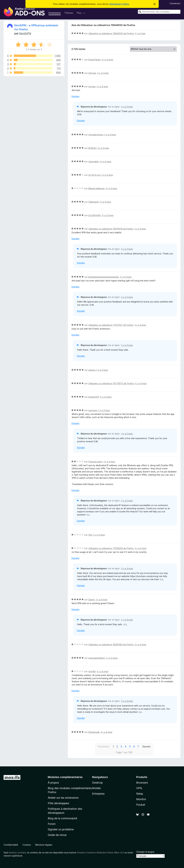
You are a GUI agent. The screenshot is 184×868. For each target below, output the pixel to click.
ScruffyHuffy (95, 215)
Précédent (103, 746)
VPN (139, 788)
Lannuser (93, 410)
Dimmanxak (94, 732)
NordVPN (25, 33)
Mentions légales (44, 845)
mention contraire (17, 853)
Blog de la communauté (62, 818)
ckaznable (93, 161)
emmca (92, 370)
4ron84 (92, 671)
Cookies (27, 845)
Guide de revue (57, 835)
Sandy (91, 600)
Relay (140, 794)
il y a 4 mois (141, 548)
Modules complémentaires (65, 777)
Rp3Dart (92, 148)
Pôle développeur (59, 803)
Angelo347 (94, 397)
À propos (53, 783)
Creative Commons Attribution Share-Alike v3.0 (100, 853)
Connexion (175, 3)
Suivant (146, 746)
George (92, 73)
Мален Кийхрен (96, 188)
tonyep (92, 86)
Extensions (55, 13)
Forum (52, 824)
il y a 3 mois (102, 86)
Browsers (142, 783)
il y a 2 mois (107, 60)
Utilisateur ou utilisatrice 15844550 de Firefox (111, 33)
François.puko (95, 462)
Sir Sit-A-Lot (94, 175)
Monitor (141, 799)
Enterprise (98, 794)
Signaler (75, 96)
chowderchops (96, 135)
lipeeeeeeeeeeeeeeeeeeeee (104, 277)
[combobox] (159, 12)
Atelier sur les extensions (63, 798)
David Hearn (94, 60)
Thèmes (69, 13)
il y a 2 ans (140, 33)
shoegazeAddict (97, 658)
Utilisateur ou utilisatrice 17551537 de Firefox (111, 325)
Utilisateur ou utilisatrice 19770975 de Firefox (111, 383)
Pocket (141, 805)
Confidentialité (11, 845)
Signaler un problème (61, 829)
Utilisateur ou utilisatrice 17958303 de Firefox (111, 548)
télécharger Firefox (119, 4)
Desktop (97, 783)
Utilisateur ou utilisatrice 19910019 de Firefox (111, 229)
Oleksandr (93, 202)
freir (90, 535)
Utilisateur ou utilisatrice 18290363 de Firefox (111, 644)
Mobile (96, 788)
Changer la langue (145, 852)
